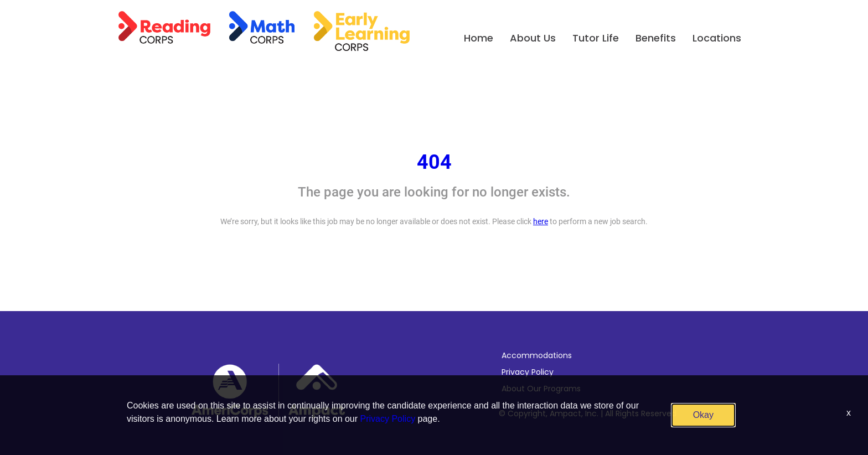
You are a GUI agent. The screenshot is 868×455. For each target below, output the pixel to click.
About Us (533, 38)
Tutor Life (596, 38)
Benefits (656, 38)
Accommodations (537, 355)
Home (479, 38)
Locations (717, 38)
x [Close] (849, 413)
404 (434, 162)
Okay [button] (703, 415)
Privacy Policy (528, 372)
